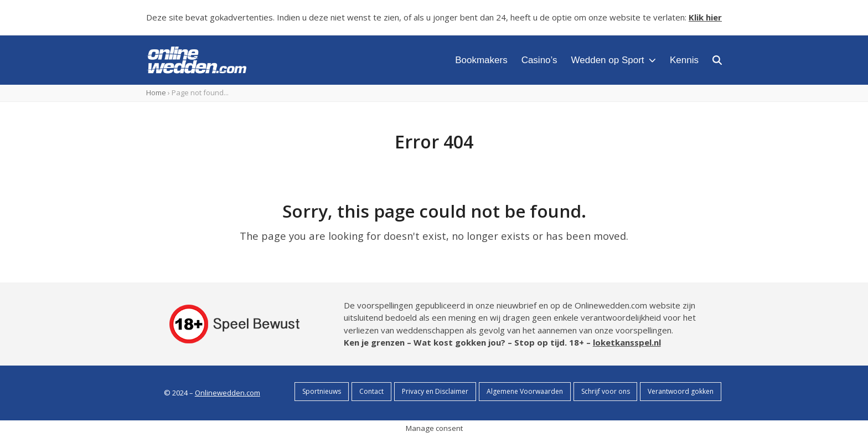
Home (156, 92)
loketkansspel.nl (627, 342)
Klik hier (705, 17)
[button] (717, 60)
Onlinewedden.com (228, 393)
